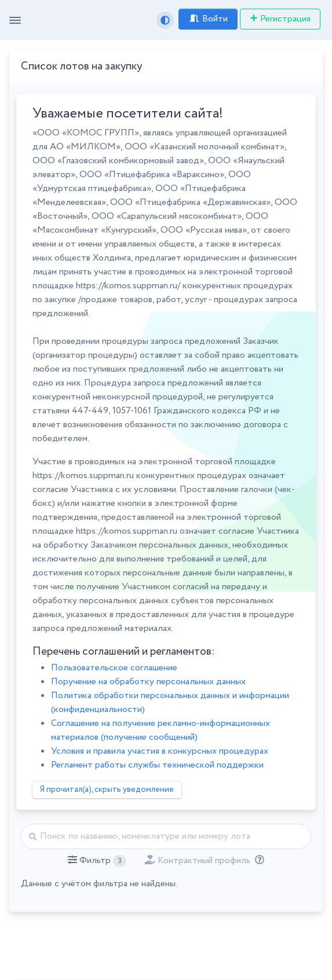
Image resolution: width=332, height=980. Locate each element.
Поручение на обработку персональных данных (148, 682)
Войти (208, 19)
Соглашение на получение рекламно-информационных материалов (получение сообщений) (160, 730)
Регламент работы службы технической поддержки (157, 765)
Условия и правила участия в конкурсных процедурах (160, 751)
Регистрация (280, 19)
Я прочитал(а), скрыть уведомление (107, 790)
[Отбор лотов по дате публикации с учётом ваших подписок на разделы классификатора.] (257, 860)
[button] (97, 861)
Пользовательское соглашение (114, 668)
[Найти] (166, 836)
